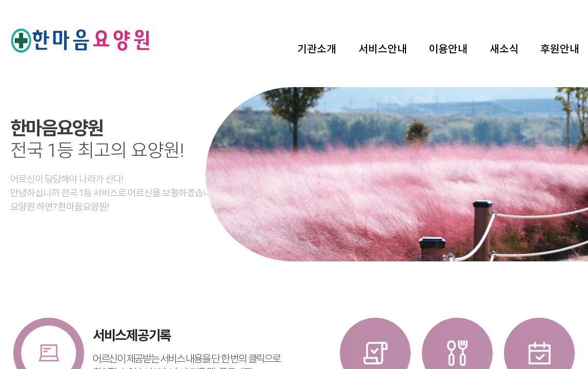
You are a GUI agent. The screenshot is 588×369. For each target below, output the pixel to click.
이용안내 (448, 49)
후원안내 (560, 49)
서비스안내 (383, 49)
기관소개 (317, 49)
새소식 (504, 49)
